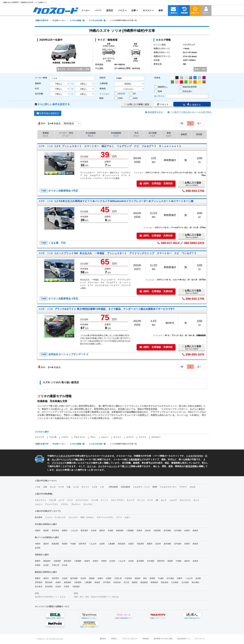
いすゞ (103, 487)
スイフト (143, 437)
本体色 (157, 78)
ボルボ (192, 487)
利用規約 (146, 639)
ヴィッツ (141, 500)
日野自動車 (113, 487)
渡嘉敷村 (144, 582)
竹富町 (67, 587)
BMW (155, 487)
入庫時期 (103, 83)
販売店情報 (191, 466)
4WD (135, 98)
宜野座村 (39, 582)
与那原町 (157, 531)
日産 (45, 487)
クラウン (65, 504)
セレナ (164, 500)
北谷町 (94, 531)
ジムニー (105, 437)
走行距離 (39, 94)
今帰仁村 (55, 565)
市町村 (102, 78)
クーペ (119, 517)
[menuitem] (56, 10)
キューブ (131, 500)
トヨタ (38, 487)
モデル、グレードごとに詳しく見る (74, 69)
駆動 (101, 98)
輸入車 (79, 459)
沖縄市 (38, 531)
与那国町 (76, 587)
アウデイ (183, 487)
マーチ (150, 500)
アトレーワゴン (52, 504)
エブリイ (130, 437)
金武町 (38, 548)
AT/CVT (122, 94)
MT (135, 94)
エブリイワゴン (82, 500)
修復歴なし (163, 87)
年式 (37, 89)
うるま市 (74, 531)
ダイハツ (85, 487)
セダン (127, 517)
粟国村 (135, 582)
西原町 (46, 531)
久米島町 (175, 582)
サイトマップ (200, 639)
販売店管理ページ (184, 639)
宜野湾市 (55, 531)
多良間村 (49, 587)
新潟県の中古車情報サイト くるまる (50, 597)
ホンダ (55, 459)
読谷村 (148, 531)
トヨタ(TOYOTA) (194, 456)
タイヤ (101, 466)
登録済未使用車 (190, 87)
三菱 (68, 487)
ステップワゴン (117, 500)
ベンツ (66, 459)
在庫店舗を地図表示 (48, 113)
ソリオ (59, 456)
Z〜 (68, 136)
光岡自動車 (125, 487)
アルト (93, 437)
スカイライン (40, 500)
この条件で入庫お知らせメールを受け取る (191, 112)
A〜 (64, 136)
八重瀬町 (130, 531)
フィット (104, 500)
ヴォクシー (76, 504)
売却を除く (188, 91)
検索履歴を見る (155, 112)
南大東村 (195, 582)
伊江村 (126, 582)
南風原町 (120, 531)
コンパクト (73, 517)
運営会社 (103, 639)
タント (196, 500)
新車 (160, 91)
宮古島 (65, 565)
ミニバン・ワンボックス (55, 517)
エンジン (113, 466)
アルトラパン (80, 437)
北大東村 (185, 582)
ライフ (70, 500)
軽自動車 (135, 459)
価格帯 (38, 83)
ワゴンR (53, 437)
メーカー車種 (41, 78)
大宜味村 (128, 578)
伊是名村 (117, 582)
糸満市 (139, 531)
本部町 (38, 565)
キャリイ (117, 437)
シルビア (173, 500)
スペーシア (40, 437)
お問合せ (114, 639)
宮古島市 (39, 587)
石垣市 (58, 587)
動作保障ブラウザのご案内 (163, 639)
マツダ (61, 487)
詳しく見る (200, 69)
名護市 (187, 531)
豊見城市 (84, 531)
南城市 (195, 531)
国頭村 (138, 578)
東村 (145, 578)
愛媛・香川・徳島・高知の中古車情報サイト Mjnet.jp (96, 597)
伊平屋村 (107, 582)
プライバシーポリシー (130, 639)
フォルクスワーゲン (168, 487)
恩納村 (92, 578)
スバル (76, 487)
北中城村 (178, 531)
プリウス (56, 463)
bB (157, 500)
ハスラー (65, 437)
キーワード (159, 96)
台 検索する (192, 104)
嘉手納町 (167, 531)
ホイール (91, 466)
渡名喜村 (165, 582)
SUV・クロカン (87, 517)
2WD (120, 98)
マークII (95, 500)
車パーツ (126, 466)
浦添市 (102, 531)
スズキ (67, 456)
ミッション (104, 94)
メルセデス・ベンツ (141, 487)
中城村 (110, 531)
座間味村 (154, 582)
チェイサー (88, 504)
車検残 (102, 89)
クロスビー (156, 437)
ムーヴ (61, 500)
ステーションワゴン (105, 517)
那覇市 (65, 531)
